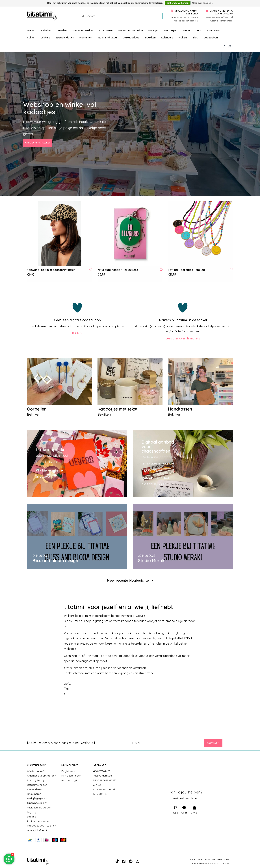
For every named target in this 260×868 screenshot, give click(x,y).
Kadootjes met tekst (131, 30)
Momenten (86, 38)
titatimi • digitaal (107, 38)
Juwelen (62, 30)
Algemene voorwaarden (42, 776)
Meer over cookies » (202, 3)
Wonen (187, 30)
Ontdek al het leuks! (37, 143)
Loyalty (32, 812)
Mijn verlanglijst (71, 780)
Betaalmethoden (37, 785)
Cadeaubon (211, 38)
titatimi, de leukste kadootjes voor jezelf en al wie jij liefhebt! (42, 826)
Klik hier (77, 333)
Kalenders (167, 38)
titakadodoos (131, 38)
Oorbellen (46, 30)
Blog (196, 38)
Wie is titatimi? (36, 771)
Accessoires (106, 30)
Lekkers (45, 38)
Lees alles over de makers (183, 338)
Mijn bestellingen (71, 776)
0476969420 (102, 771)
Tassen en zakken (83, 30)
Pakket (31, 38)
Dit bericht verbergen (178, 3)
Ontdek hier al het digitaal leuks (155, 481)
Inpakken (150, 38)
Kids (199, 30)
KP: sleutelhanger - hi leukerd (118, 270)
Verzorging (171, 30)
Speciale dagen (65, 38)
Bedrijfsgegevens (37, 798)
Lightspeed (225, 863)
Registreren (68, 771)
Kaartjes (154, 30)
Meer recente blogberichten (129, 580)
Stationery (213, 30)
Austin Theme (199, 863)
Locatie (32, 817)
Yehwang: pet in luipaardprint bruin (51, 270)
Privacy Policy (35, 780)
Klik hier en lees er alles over (50, 474)
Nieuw (31, 30)
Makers (183, 38)
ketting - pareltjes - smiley (186, 270)
